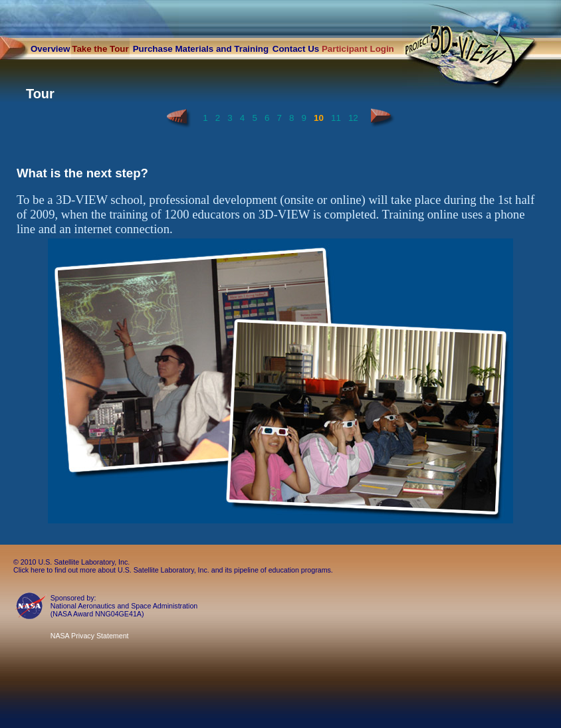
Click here (29, 570)
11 (336, 118)
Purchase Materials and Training (201, 49)
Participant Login (358, 49)
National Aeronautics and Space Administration (124, 606)
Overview (50, 49)
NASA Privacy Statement (90, 636)
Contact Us (296, 49)
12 (353, 118)
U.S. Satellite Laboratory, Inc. (84, 562)
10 (319, 118)
